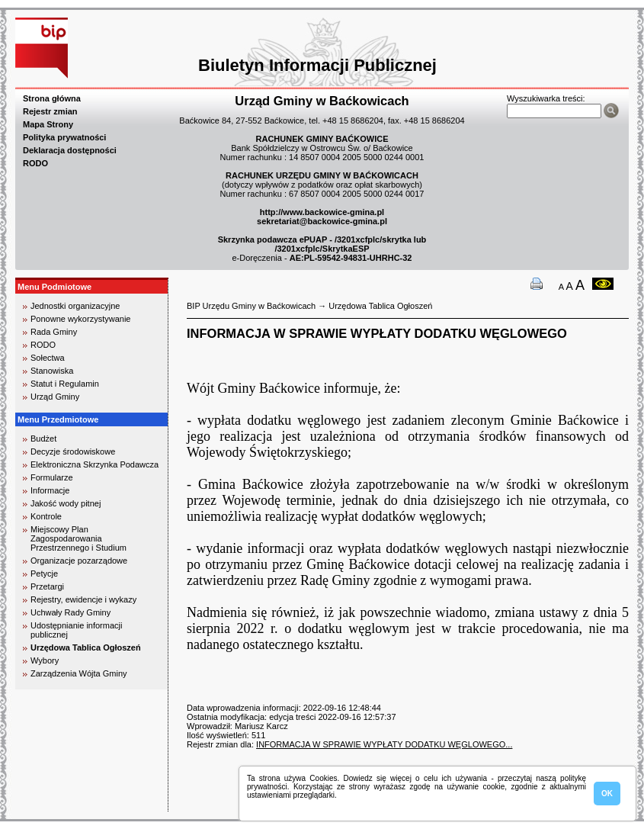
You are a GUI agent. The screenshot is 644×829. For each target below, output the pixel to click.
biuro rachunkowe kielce (64, 805)
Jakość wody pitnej (66, 503)
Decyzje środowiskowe (73, 451)
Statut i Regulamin (65, 384)
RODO (35, 163)
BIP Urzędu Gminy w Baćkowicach (251, 306)
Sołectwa (48, 358)
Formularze (52, 477)
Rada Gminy (54, 332)
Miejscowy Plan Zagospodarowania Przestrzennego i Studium (78, 538)
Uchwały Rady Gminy (70, 612)
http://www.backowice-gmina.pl (322, 212)
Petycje (44, 574)
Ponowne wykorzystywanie (80, 319)
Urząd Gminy (55, 397)
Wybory (45, 660)
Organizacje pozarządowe (79, 561)
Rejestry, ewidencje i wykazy (83, 599)
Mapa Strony (48, 124)
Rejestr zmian (50, 111)
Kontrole (46, 516)
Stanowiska (52, 371)
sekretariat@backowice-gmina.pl (322, 221)
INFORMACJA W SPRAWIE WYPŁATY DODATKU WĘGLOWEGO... (384, 744)
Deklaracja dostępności (70, 150)
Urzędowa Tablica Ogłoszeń (86, 647)
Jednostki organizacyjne (75, 306)
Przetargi (47, 586)
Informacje (50, 490)
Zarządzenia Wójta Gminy (79, 673)
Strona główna (52, 98)
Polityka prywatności (64, 137)
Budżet (43, 439)
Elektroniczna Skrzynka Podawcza (95, 464)
